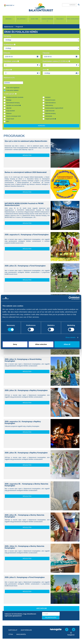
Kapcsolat (13, 630)
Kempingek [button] (9, 19)
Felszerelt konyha (50, 100)
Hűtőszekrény (49, 105)
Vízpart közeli (10, 119)
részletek (27, 155)
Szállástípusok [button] (22, 19)
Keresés (42, 126)
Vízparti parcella (51, 119)
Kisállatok (8, 70)
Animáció (48, 97)
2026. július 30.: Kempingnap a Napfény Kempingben (26, 453)
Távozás (46, 53)
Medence (9, 113)
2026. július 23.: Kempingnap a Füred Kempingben (25, 266)
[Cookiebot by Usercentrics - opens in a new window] (70, 298)
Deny (15, 344)
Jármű (46, 70)
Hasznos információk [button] (47, 20)
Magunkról (21, 634)
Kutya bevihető (11, 111)
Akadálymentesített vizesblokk (15, 97)
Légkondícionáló (50, 111)
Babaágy (9, 100)
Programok (19, 27)
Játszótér (9, 108)
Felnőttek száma (11, 61)
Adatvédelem (26, 630)
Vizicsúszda (49, 116)
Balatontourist (9, 27)
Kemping (7, 36)
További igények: (10, 94)
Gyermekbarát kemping (13, 103)
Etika (11, 634)
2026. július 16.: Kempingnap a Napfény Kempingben (26, 390)
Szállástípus (10, 45)
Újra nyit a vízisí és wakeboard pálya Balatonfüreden (26, 141)
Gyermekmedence (50, 103)
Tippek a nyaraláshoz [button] (73, 19)
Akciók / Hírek (35, 19)
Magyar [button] (9, 5)
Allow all (67, 344)
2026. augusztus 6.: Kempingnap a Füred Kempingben (27, 235)
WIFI (8, 122)
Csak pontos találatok (12, 90)
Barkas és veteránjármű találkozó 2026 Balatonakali (26, 172)
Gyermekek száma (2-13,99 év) (56, 61)
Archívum (42, 608)
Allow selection (41, 344)
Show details (71, 337)
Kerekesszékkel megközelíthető (54, 108)
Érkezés (7, 53)
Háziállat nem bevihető (13, 105)
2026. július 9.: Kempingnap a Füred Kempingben (25, 577)
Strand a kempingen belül (14, 116)
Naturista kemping (50, 113)
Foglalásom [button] (60, 19)
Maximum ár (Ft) (9, 78)
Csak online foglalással (13, 88)
